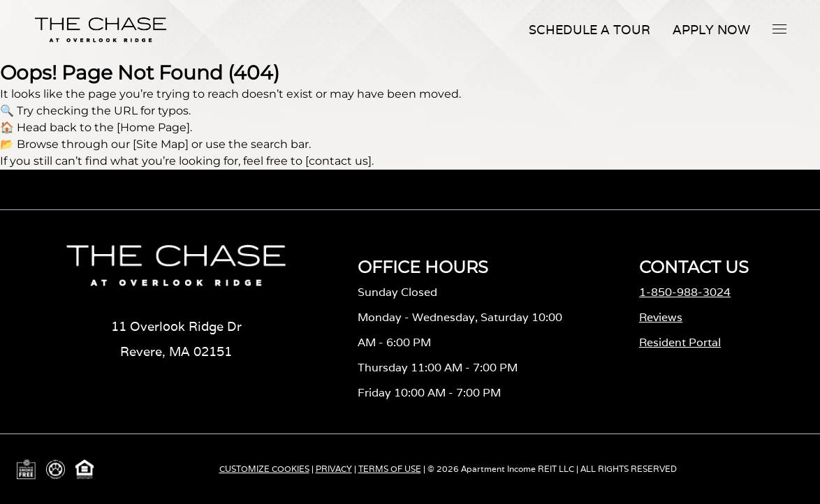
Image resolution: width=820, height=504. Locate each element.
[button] (779, 29)
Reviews (661, 317)
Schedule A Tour (590, 30)
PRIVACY (334, 469)
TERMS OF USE (390, 469)
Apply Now (711, 30)
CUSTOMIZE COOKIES (264, 469)
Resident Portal (680, 342)
